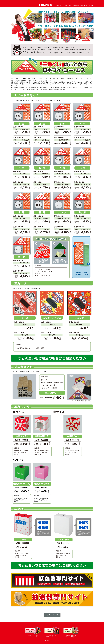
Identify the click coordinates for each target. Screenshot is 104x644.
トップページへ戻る (52, 615)
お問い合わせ (89, 5)
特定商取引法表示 (78, 5)
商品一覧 (59, 5)
